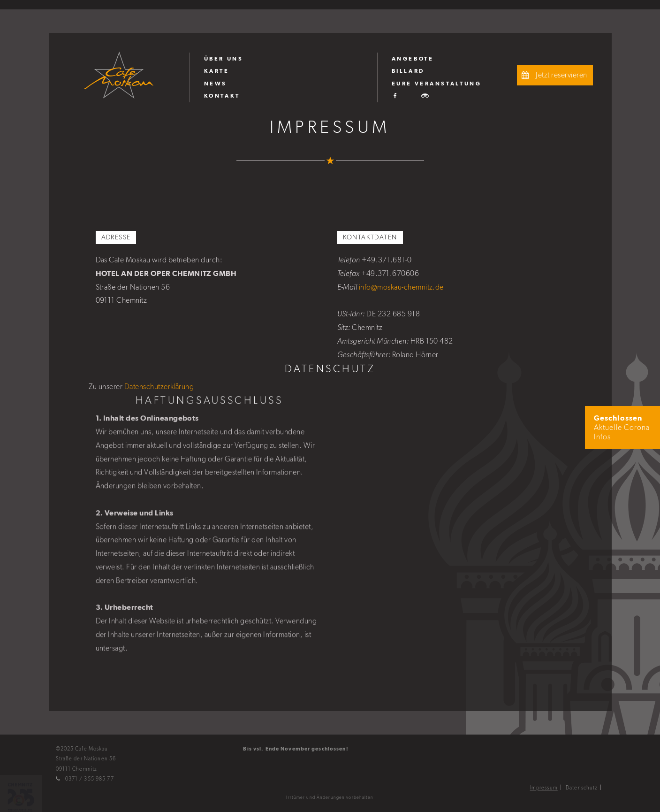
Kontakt (222, 96)
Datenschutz (582, 788)
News (216, 84)
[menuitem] (283, 59)
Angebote (413, 59)
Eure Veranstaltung (437, 84)
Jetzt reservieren (553, 75)
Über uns (224, 59)
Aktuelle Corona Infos (622, 428)
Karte (217, 71)
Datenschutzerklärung (159, 387)
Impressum (544, 788)
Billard (408, 71)
